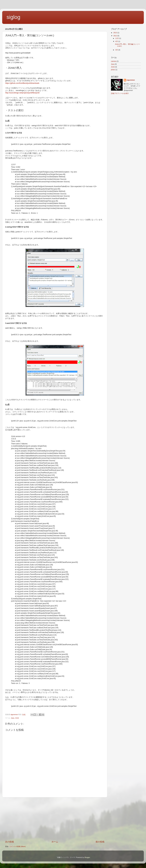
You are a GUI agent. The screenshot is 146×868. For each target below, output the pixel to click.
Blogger (87, 857)
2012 (115, 36)
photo (113, 70)
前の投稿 (100, 842)
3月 (117, 50)
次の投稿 (9, 842)
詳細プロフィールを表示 (120, 93)
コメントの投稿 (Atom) (17, 846)
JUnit (17, 718)
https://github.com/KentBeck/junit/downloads (22, 83)
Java (13, 718)
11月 (117, 38)
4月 (117, 41)
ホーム (55, 842)
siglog (13, 17)
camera (114, 61)
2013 (115, 33)
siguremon (131, 80)
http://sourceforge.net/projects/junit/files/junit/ (22, 93)
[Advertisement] (55, 819)
